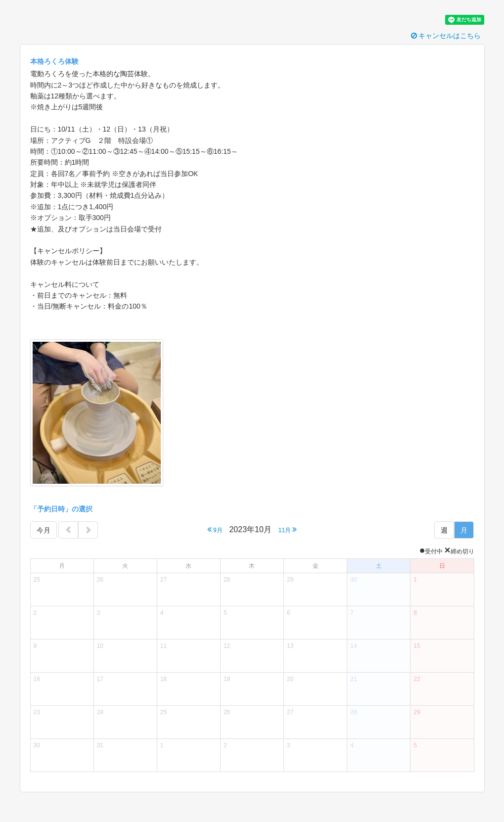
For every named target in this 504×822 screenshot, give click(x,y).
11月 (288, 529)
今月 (44, 530)
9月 (215, 529)
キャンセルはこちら (446, 36)
